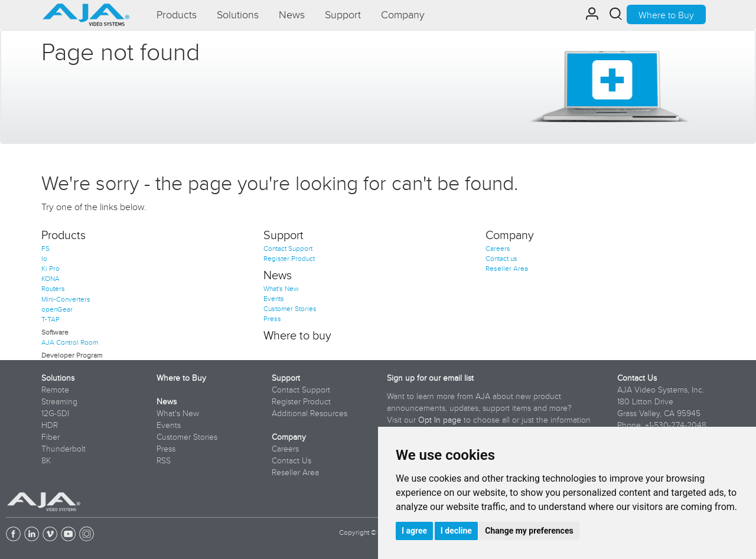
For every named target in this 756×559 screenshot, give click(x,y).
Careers (498, 248)
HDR (50, 425)
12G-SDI (55, 413)
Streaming (59, 401)
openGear (57, 309)
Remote (55, 390)
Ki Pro (50, 268)
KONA (50, 278)
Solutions (58, 378)
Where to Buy (666, 15)
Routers (53, 288)
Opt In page (440, 420)
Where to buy (297, 335)
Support (283, 234)
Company (510, 234)
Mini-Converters (66, 299)
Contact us (501, 258)
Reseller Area (507, 268)
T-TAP (50, 319)
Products (63, 234)
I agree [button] (414, 531)
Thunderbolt (63, 449)
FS (45, 248)
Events (274, 298)
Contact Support (288, 248)
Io (44, 258)
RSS (164, 460)
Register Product (289, 258)
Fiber (50, 437)
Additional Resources (309, 413)
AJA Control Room (70, 342)
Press (272, 318)
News (278, 274)
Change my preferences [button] (529, 531)
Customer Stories (290, 308)
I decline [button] (456, 531)
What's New (281, 288)
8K (46, 460)
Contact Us (291, 460)
